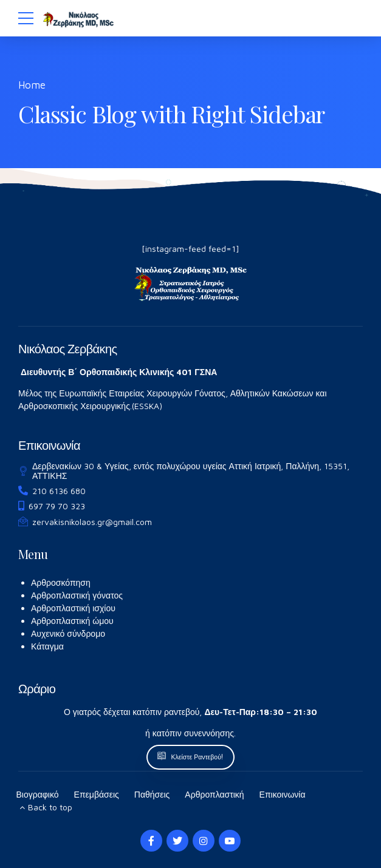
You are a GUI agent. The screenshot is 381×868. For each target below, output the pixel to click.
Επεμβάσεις (97, 794)
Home (32, 85)
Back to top (50, 807)
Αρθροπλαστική (214, 794)
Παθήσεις (152, 794)
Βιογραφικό (38, 794)
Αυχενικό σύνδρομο (68, 633)
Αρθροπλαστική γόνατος (77, 595)
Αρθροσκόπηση (61, 582)
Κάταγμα (47, 646)
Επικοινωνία (283, 794)
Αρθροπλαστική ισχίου (73, 608)
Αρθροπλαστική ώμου (72, 621)
